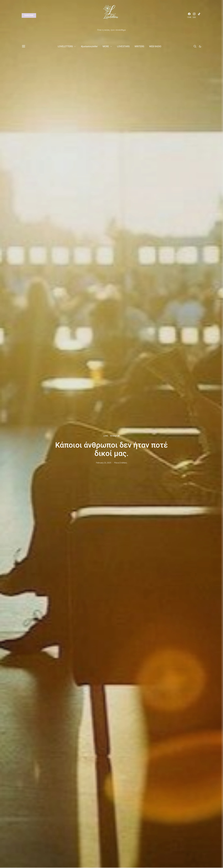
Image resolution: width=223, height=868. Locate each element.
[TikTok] (199, 15)
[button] (200, 46)
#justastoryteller (89, 46)
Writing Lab (115, 436)
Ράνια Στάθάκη (120, 463)
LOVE (106, 436)
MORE (106, 46)
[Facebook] (189, 15)
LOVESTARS (123, 46)
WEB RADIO (155, 46)
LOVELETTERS (65, 46)
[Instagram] (194, 15)
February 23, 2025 (104, 463)
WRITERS (139, 46)
